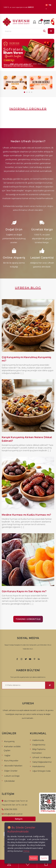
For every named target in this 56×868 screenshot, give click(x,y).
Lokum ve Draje (12, 776)
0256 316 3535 (11, 809)
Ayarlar (44, 858)
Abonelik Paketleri (13, 766)
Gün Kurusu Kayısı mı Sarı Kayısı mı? (24, 591)
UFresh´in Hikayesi (42, 757)
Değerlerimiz (39, 745)
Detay (26, 851)
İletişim (19, 819)
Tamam (33, 858)
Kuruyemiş (9, 741)
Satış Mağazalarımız (42, 762)
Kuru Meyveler (11, 761)
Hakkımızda (38, 740)
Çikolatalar (10, 781)
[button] (24, 92)
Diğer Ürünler (11, 771)
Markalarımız (39, 766)
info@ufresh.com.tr (13, 814)
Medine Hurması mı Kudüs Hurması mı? (27, 515)
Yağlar (7, 755)
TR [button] (48, 7)
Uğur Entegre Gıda (41, 771)
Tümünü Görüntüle (28, 619)
